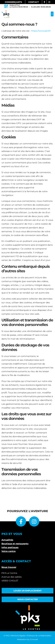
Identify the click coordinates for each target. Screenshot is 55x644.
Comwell (34, 639)
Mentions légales (18, 636)
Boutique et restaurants (15, 544)
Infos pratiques (10, 547)
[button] (52, 14)
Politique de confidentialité (39, 636)
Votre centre (9, 551)
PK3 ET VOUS (12, 534)
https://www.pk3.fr (41, 31)
